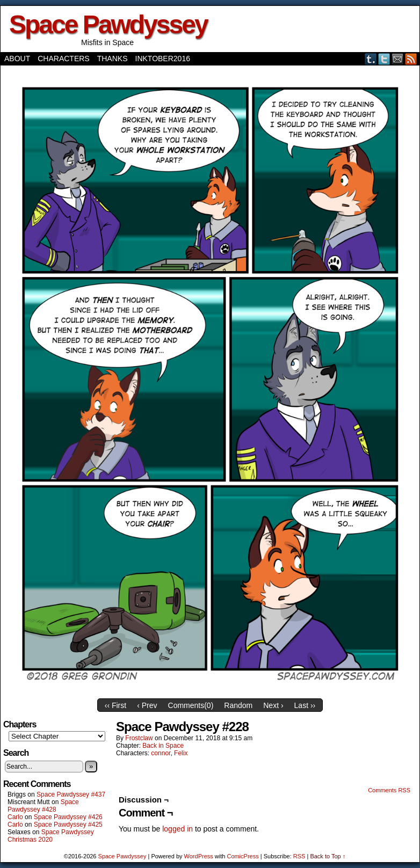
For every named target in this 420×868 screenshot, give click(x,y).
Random (238, 705)
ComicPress (242, 856)
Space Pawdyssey (108, 24)
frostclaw (139, 738)
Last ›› (305, 705)
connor (161, 753)
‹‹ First (115, 705)
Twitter (384, 59)
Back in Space (163, 746)
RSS (411, 59)
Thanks (113, 59)
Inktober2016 (163, 59)
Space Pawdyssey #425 (68, 825)
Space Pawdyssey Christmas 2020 (51, 836)
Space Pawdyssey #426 (68, 817)
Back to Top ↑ (328, 856)
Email (398, 59)
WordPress (199, 856)
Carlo (15, 817)
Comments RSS (389, 790)
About (17, 59)
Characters (63, 59)
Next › (273, 705)
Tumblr (371, 59)
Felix (181, 753)
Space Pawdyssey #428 (43, 806)
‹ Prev (147, 705)
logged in (178, 829)
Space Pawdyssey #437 (71, 794)
